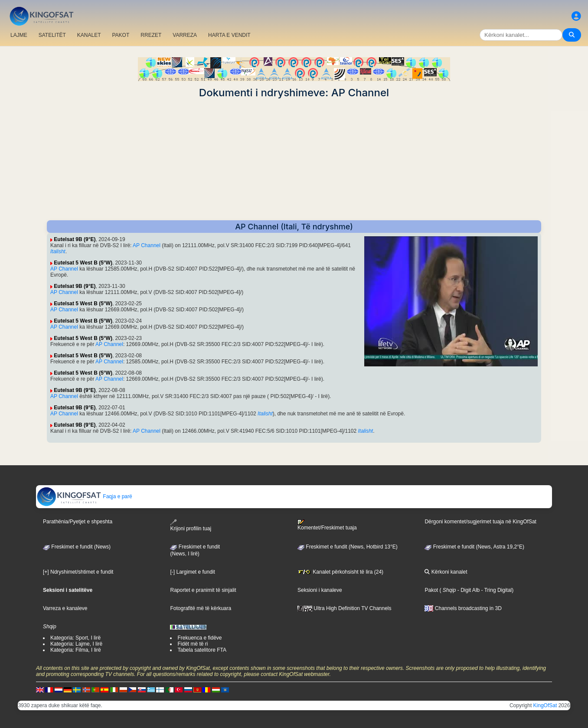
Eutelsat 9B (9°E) (75, 239)
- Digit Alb (468, 590)
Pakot (431, 590)
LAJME (19, 35)
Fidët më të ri (193, 644)
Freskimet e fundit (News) (77, 547)
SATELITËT (52, 35)
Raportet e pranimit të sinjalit (203, 590)
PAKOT (121, 35)
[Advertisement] (294, 160)
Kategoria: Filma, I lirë (76, 650)
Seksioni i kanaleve (320, 590)
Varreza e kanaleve (65, 608)
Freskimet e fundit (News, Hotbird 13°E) (348, 547)
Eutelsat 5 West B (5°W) (83, 263)
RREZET (151, 35)
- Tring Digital (496, 590)
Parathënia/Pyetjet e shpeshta (78, 522)
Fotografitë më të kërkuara (201, 608)
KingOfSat (545, 705)
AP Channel (147, 245)
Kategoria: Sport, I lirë (75, 638)
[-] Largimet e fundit (192, 572)
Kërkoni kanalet (446, 572)
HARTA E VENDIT (229, 35)
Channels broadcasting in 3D (463, 608)
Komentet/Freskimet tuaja (327, 525)
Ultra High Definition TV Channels (345, 608)
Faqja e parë (84, 496)
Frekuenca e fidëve (199, 638)
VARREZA (185, 35)
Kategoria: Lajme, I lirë (76, 644)
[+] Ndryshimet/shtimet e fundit (78, 572)
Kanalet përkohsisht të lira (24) (340, 572)
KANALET (89, 35)
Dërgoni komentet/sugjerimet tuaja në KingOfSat (480, 522)
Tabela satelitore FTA (202, 650)
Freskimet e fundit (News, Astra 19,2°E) (474, 547)
